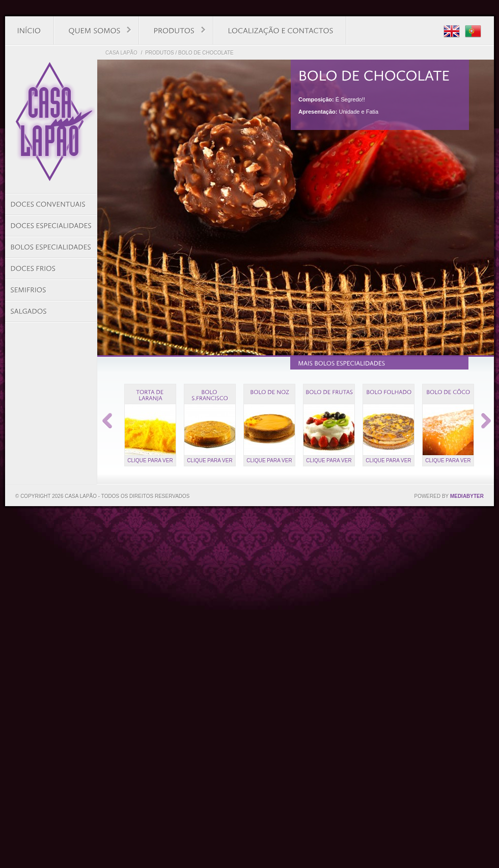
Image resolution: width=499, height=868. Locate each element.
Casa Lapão (121, 53)
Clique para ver (150, 461)
